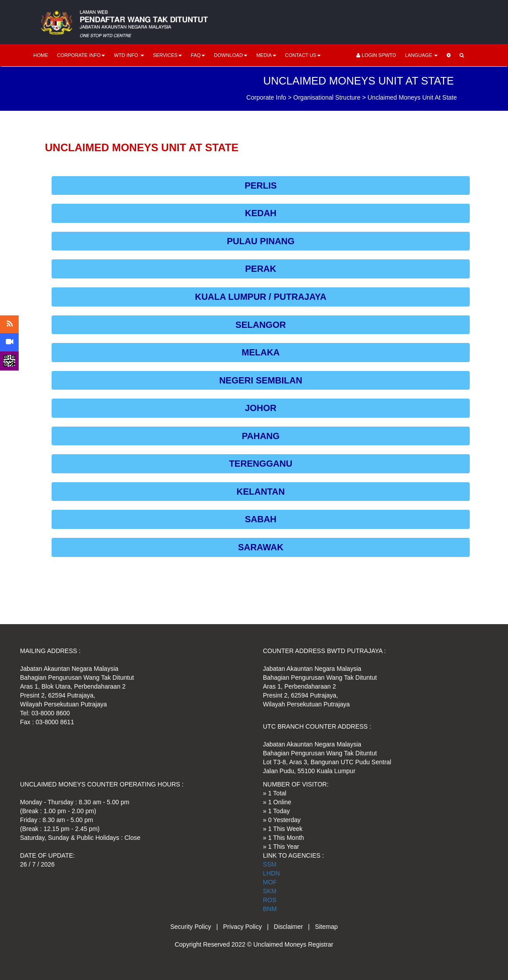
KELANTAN (261, 492)
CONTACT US (303, 55)
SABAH (260, 519)
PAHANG (260, 436)
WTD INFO (129, 55)
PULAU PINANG (261, 241)
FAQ (198, 55)
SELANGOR (260, 325)
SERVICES (167, 55)
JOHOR (260, 408)
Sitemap (326, 927)
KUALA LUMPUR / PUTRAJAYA (261, 297)
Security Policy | (197, 927)
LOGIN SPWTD (376, 55)
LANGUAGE (421, 55)
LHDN (271, 873)
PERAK (261, 269)
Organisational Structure (327, 97)
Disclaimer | (294, 927)
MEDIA (266, 55)
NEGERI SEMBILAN (261, 380)
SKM (270, 891)
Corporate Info (266, 97)
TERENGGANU (261, 464)
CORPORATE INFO (81, 55)
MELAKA (261, 352)
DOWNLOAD (231, 55)
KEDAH (260, 213)
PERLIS (261, 186)
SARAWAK (261, 547)
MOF (270, 882)
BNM (270, 909)
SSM (270, 864)
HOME (41, 55)
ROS (270, 900)
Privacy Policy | (249, 927)
